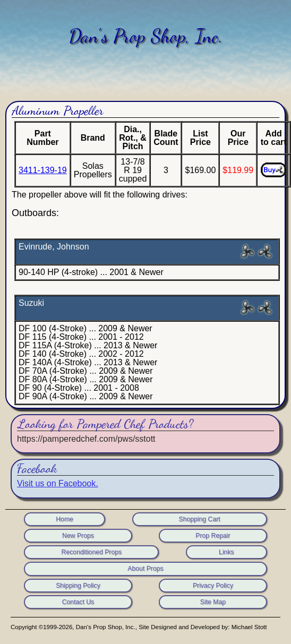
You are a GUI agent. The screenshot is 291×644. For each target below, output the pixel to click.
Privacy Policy (213, 586)
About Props (145, 569)
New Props (78, 536)
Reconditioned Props (92, 552)
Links (226, 552)
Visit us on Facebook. (58, 483)
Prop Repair (213, 536)
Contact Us (78, 602)
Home (65, 519)
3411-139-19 (43, 170)
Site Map (213, 602)
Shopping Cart (199, 519)
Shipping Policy (78, 586)
